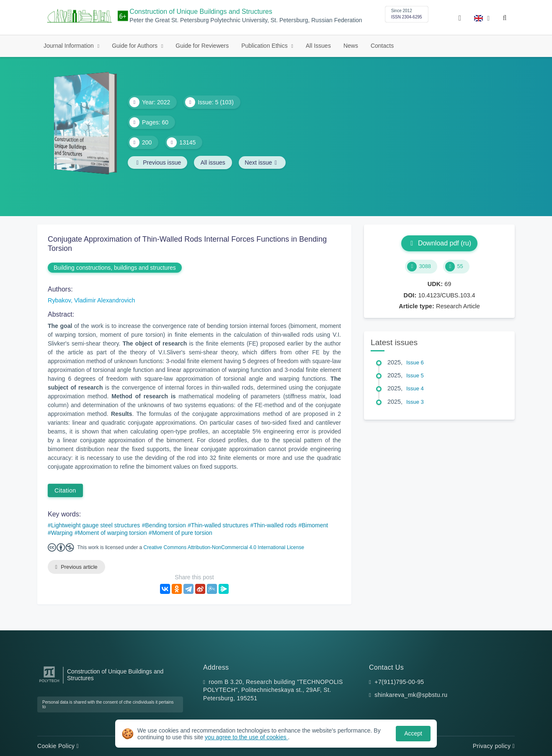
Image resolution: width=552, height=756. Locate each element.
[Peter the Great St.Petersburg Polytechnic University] (49, 682)
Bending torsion (166, 525)
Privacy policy (494, 746)
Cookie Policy (58, 746)
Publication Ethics (265, 46)
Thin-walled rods (275, 525)
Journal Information (70, 46)
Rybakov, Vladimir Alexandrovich (92, 300)
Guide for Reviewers (202, 46)
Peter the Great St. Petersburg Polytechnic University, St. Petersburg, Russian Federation (246, 20)
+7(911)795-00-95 (399, 682)
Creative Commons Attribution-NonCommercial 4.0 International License (224, 547)
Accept (413, 733)
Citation (65, 490)
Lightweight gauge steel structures (95, 525)
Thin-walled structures (220, 525)
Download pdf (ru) (439, 243)
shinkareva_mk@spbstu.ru (411, 695)
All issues (214, 163)
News (351, 46)
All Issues (318, 46)
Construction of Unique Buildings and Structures (201, 12)
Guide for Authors (135, 46)
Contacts (382, 46)
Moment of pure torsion (182, 533)
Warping (62, 533)
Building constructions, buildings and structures (115, 268)
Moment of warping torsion (112, 533)
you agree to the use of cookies (246, 737)
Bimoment (315, 525)
